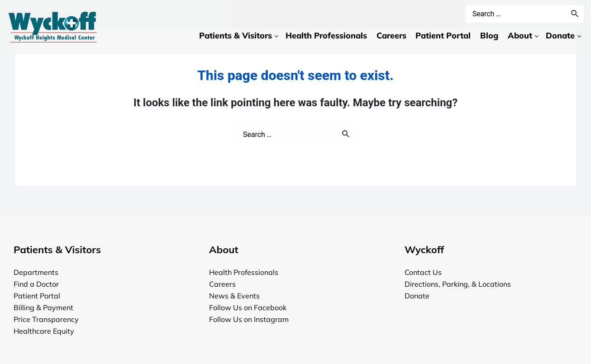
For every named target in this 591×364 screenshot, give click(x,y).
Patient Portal (37, 296)
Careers (222, 284)
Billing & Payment (43, 307)
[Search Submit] (346, 135)
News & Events (234, 296)
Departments (36, 272)
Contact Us (423, 272)
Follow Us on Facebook (248, 307)
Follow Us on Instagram (249, 319)
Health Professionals (244, 272)
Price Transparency (46, 319)
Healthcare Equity (44, 331)
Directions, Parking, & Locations (458, 284)
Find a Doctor (36, 284)
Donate (417, 296)
